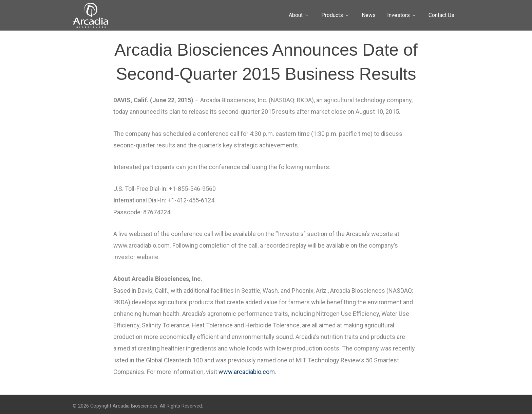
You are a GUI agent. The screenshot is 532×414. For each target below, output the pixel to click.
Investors (398, 15)
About (296, 15)
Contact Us (441, 15)
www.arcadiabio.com (247, 372)
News (369, 15)
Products (332, 15)
